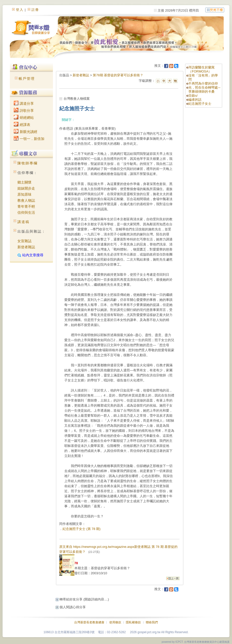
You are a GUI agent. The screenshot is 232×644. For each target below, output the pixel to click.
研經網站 (24, 118)
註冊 (35, 10)
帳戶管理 (27, 79)
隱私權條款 (133, 622)
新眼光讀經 (25, 132)
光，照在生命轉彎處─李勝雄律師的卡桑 (204, 90)
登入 (20, 10)
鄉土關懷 (24, 182)
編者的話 (195, 100)
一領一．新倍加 (29, 139)
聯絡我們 (152, 622)
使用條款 (115, 622)
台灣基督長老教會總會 (89, 622)
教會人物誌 (26, 200)
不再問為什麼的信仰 (203, 83)
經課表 (22, 125)
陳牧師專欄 (27, 163)
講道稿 (23, 222)
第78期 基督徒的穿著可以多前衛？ (118, 75)
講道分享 (24, 103)
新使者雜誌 (26, 247)
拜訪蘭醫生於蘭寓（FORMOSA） (201, 69)
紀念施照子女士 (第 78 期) (82, 529)
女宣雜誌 (24, 241)
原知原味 (24, 194)
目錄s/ (193, 96)
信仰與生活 (26, 212)
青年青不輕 (26, 206)
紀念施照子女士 (200, 104)
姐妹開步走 (26, 188)
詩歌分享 (24, 111)
